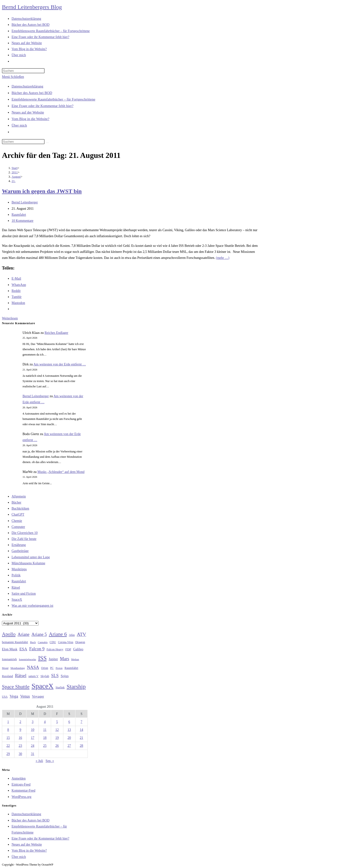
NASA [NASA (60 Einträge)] (33, 667)
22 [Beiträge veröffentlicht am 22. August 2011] (8, 746)
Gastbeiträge (20, 551)
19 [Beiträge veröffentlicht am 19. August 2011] (57, 738)
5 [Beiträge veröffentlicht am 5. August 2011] (57, 722)
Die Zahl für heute (24, 539)
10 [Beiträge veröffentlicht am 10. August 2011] (33, 730)
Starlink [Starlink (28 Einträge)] (60, 687)
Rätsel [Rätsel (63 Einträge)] (21, 676)
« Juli (39, 761)
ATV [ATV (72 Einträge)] (82, 634)
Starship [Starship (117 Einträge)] (76, 686)
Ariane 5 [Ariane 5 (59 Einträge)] (39, 634)
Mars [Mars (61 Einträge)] (65, 659)
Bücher (16, 502)
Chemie (17, 521)
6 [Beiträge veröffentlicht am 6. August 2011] (69, 722)
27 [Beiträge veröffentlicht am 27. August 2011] (69, 746)
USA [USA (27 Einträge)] (5, 697)
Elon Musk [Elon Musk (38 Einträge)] (10, 649)
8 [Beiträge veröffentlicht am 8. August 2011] (8, 730)
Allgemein (19, 496)
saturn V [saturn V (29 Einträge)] (33, 676)
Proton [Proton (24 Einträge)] (59, 668)
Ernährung (19, 545)
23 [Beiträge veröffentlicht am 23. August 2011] (20, 746)
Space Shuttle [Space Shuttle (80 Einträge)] (16, 687)
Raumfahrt (19, 215)
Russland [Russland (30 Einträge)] (7, 676)
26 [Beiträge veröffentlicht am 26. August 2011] (57, 746)
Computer (18, 527)
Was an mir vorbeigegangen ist (32, 606)
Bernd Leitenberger (25, 202)
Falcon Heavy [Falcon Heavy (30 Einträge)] (55, 649)
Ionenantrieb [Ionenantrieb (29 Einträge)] (9, 659)
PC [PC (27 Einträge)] (52, 668)
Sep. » (50, 761)
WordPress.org (21, 797)
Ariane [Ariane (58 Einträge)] (23, 634)
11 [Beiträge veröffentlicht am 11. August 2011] (45, 730)
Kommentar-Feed (23, 791)
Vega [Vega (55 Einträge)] (14, 696)
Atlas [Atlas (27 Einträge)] (72, 635)
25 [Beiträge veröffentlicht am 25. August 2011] (45, 746)
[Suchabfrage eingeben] (23, 71)
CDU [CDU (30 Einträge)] (53, 642)
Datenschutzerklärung (27, 86)
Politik (16, 575)
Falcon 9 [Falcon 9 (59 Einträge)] (37, 649)
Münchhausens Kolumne (28, 563)
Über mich (19, 125)
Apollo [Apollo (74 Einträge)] (9, 634)
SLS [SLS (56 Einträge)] (55, 676)
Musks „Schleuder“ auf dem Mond (61, 472)
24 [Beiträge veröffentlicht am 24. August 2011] (33, 746)
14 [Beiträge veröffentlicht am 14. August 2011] (81, 730)
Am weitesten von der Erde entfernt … (60, 364)
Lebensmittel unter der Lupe (31, 557)
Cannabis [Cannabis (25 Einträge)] (43, 642)
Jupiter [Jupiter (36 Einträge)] (53, 659)
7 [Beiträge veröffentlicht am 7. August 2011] (82, 722)
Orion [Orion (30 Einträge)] (45, 668)
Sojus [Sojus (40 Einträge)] (65, 676)
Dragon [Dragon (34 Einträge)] (80, 642)
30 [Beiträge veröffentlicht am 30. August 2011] (20, 754)
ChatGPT (18, 515)
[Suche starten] (47, 143)
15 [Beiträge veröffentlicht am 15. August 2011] (8, 738)
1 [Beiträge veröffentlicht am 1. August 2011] (8, 722)
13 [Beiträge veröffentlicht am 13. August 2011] (69, 730)
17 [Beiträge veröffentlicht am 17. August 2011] (33, 738)
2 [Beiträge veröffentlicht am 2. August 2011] (20, 722)
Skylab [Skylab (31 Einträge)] (45, 676)
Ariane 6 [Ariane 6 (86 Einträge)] (58, 634)
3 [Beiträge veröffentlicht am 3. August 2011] (33, 722)
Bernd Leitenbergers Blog (32, 7)
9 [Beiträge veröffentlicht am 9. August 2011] (20, 730)
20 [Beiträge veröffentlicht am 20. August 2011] (69, 738)
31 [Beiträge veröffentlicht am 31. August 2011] (33, 754)
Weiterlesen (10, 318)
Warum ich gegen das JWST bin (42, 191)
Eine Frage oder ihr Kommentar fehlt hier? (43, 106)
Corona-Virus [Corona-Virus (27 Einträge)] (66, 642)
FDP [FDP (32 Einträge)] (68, 649)
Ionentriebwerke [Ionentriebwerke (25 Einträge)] (27, 659)
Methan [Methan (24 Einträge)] (75, 659)
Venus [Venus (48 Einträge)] (25, 696)
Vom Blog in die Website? (30, 119)
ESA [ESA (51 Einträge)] (23, 649)
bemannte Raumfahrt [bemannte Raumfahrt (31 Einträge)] (15, 642)
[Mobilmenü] (13, 77)
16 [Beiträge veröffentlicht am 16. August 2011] (20, 738)
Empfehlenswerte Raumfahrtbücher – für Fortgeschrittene (53, 99)
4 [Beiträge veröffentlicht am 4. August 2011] (45, 722)
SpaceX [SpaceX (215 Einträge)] (43, 686)
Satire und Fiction (24, 594)
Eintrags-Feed (21, 784)
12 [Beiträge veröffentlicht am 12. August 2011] (57, 730)
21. (13, 181)
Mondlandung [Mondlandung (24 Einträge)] (18, 668)
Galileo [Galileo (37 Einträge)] (78, 649)
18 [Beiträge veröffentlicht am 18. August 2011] (45, 738)
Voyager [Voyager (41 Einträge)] (38, 696)
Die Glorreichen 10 (25, 533)
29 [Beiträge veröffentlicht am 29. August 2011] (8, 754)
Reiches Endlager (56, 333)
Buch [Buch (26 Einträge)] (33, 642)
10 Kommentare (23, 221)
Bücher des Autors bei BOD (32, 93)
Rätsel (16, 588)
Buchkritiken (20, 508)
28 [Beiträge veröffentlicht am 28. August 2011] (81, 746)
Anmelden (19, 778)
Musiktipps (19, 569)
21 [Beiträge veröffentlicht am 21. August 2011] (81, 738)
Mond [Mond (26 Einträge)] (5, 668)
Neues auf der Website (28, 112)
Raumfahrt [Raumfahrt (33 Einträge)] (71, 668)
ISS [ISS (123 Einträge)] (42, 658)
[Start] (15, 168)
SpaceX (17, 600)
